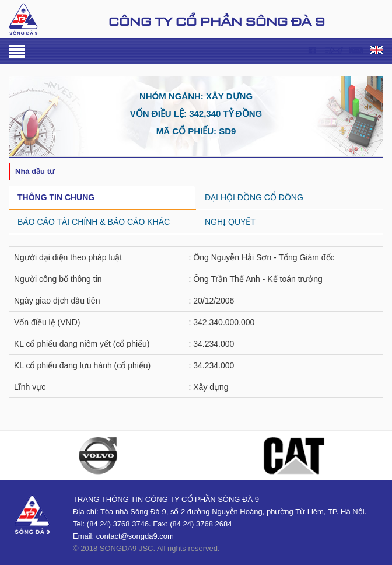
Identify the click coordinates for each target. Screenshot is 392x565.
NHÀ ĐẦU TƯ (35, 171)
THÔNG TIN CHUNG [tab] (56, 197)
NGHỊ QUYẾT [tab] (230, 222)
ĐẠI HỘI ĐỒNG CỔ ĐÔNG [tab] (254, 197)
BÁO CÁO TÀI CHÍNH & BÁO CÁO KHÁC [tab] (94, 222)
